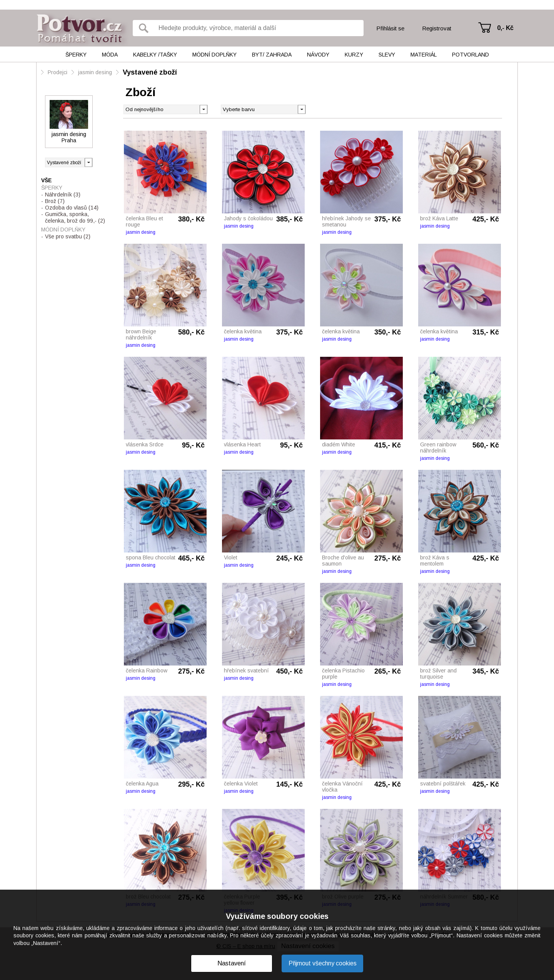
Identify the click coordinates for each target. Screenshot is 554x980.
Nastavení (232, 963)
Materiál (424, 55)
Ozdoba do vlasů (72, 208)
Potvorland (471, 55)
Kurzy (354, 55)
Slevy (387, 55)
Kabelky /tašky (155, 55)
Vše (47, 180)
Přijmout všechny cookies (323, 963)
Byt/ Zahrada (272, 55)
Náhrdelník (63, 195)
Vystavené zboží (150, 72)
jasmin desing (95, 72)
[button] (301, 109)
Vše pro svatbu (68, 236)
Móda (110, 55)
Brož (55, 201)
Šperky (76, 55)
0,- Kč (505, 28)
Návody (318, 55)
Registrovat (437, 28)
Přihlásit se (390, 28)
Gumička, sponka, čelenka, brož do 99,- (75, 217)
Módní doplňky (214, 55)
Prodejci (58, 72)
